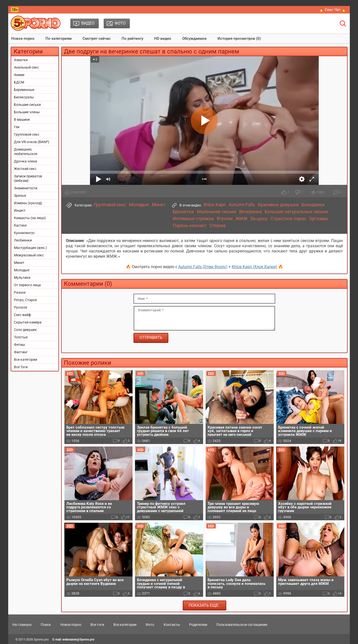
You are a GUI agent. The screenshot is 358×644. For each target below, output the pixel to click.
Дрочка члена (25, 161)
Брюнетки (183, 212)
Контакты (172, 625)
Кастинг (21, 225)
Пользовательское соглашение (242, 625)
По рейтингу (132, 39)
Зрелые (20, 196)
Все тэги (97, 625)
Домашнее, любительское (26, 152)
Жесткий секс (25, 169)
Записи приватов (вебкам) (28, 178)
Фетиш (19, 345)
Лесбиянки (23, 240)
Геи (17, 127)
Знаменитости (26, 188)
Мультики (22, 278)
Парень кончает (190, 226)
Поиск (46, 625)
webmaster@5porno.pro (78, 640)
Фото (150, 625)
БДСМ (19, 82)
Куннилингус (24, 233)
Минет (19, 263)
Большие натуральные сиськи (296, 212)
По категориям (59, 39)
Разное (20, 292)
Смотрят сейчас (97, 39)
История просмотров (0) (239, 39)
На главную (22, 625)
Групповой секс (27, 134)
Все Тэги (21, 367)
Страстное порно (288, 219)
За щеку (259, 219)
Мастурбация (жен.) (30, 248)
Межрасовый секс (29, 255)
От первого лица (27, 285)
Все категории (25, 360)
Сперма (218, 226)
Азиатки (21, 60)
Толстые (21, 337)
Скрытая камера (28, 322)
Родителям (198, 625)
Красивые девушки (278, 205)
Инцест (20, 210)
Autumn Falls (242, 205)
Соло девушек (25, 330)
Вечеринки (250, 212)
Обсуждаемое (194, 39)
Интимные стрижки (193, 219)
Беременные (24, 90)
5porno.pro (41, 640)
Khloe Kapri (215, 205)
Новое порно (23, 39)
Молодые (22, 270)
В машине (22, 120)
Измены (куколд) (28, 203)
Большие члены (27, 112)
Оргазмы (318, 219)
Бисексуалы (24, 97)
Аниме (19, 75)
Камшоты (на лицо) (30, 218)
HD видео (163, 39)
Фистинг (21, 352)
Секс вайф (22, 315)
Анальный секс (26, 67)
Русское (21, 307)
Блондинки (313, 205)
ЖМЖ (241, 219)
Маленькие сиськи (217, 212)
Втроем (225, 219)
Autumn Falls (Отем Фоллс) (203, 267)
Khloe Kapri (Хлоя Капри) (254, 267)
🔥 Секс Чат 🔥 (333, 10)
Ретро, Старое (25, 300)
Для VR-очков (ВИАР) (32, 142)
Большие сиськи (27, 105)
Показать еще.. (204, 605)
